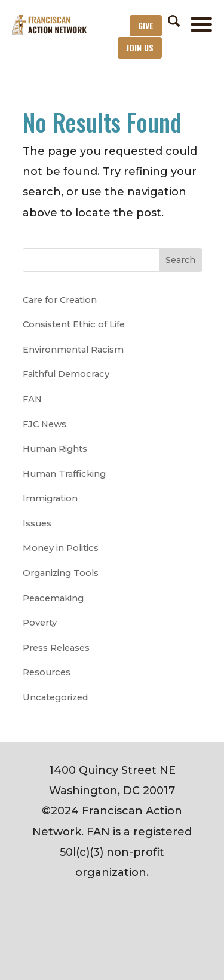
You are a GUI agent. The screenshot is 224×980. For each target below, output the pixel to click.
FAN (32, 399)
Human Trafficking (64, 474)
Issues (37, 523)
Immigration (50, 498)
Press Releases (56, 648)
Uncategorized (55, 697)
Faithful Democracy (66, 374)
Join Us (140, 48)
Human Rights (55, 449)
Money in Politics (61, 548)
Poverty (40, 623)
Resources (47, 672)
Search (180, 260)
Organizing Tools (61, 573)
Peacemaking (53, 598)
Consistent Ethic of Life (74, 324)
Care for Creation (60, 300)
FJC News (45, 424)
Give (146, 25)
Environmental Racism (73, 350)
